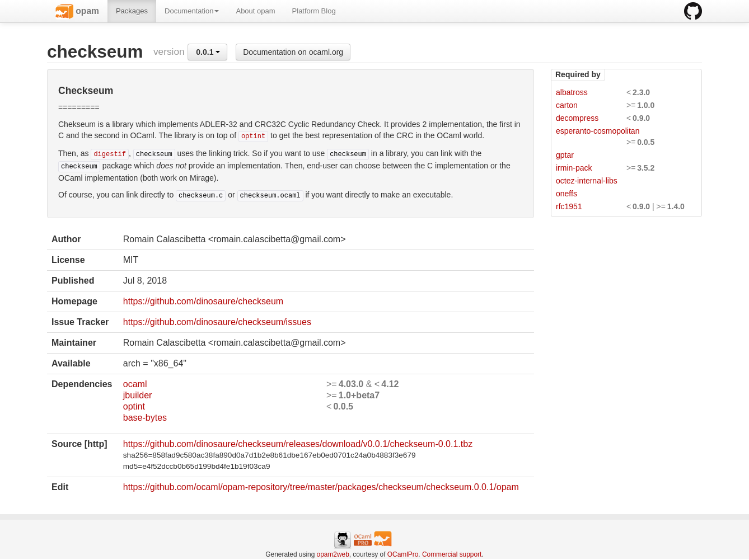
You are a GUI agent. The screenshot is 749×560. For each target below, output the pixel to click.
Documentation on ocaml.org (293, 52)
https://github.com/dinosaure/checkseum (203, 301)
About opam (255, 11)
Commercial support (452, 554)
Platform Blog (314, 11)
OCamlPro (403, 554)
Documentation (192, 11)
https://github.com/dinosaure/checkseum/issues (217, 322)
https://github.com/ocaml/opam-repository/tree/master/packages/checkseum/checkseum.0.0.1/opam (321, 487)
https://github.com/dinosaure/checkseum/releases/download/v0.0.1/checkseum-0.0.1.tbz (298, 444)
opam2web (333, 554)
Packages (132, 11)
